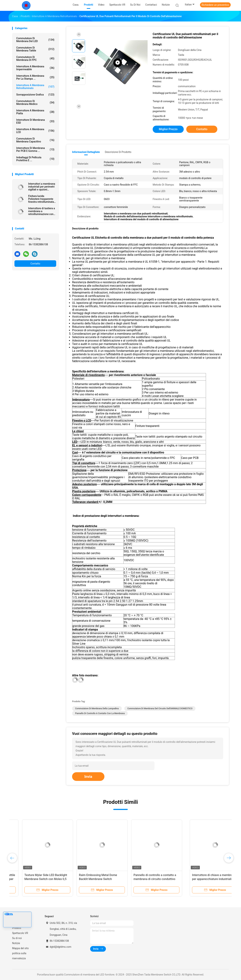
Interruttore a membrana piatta (35, 112)
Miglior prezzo (168, 129)
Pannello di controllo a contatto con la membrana (100, 713)
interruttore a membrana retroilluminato (35, 87)
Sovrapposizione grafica (35, 95)
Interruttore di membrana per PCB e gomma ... (35, 149)
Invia (88, 777)
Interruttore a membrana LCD (35, 131)
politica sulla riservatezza (19, 956)
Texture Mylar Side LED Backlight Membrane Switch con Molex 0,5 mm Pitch (90, 879)
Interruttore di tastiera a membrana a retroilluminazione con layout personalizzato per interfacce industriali (42, 211)
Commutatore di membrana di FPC (35, 58)
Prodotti (17, 928)
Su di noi (17, 938)
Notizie (16, 943)
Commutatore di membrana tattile (35, 49)
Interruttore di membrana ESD (35, 121)
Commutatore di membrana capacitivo (35, 140)
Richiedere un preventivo (215, 5)
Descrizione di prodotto (118, 152)
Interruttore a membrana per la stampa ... (35, 77)
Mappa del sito (20, 948)
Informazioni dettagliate (86, 152)
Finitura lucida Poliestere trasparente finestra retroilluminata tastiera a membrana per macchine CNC (42, 199)
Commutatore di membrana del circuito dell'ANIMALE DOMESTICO (160, 709)
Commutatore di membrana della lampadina (97, 709)
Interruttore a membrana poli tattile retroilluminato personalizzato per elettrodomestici (37, 879)
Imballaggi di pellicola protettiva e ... (35, 159)
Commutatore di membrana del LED (35, 40)
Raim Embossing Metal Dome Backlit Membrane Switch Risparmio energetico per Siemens (146, 879)
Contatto (35, 264)
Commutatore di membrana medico (35, 103)
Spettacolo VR (20, 933)
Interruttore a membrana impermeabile (35, 68)
